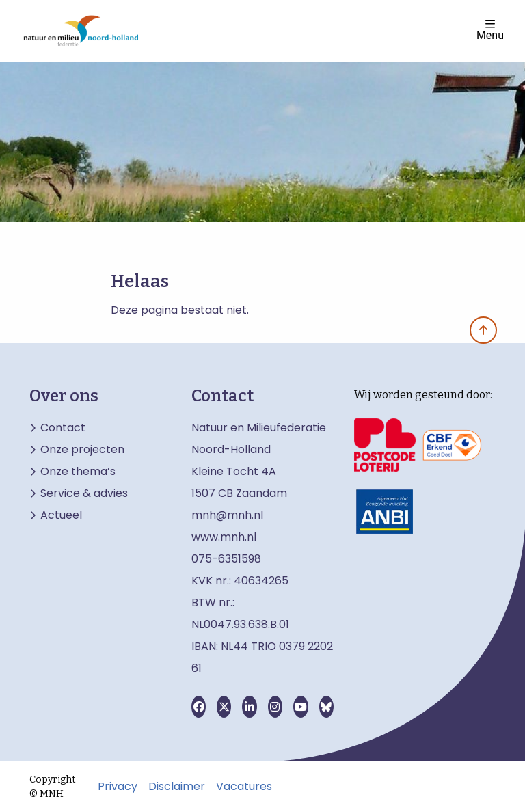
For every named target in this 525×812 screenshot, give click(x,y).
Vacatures (244, 787)
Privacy (118, 787)
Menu (490, 30)
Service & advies (84, 493)
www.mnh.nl (225, 537)
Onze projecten (82, 450)
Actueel (61, 515)
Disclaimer (177, 787)
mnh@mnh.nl (227, 515)
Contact (63, 428)
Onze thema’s (78, 472)
